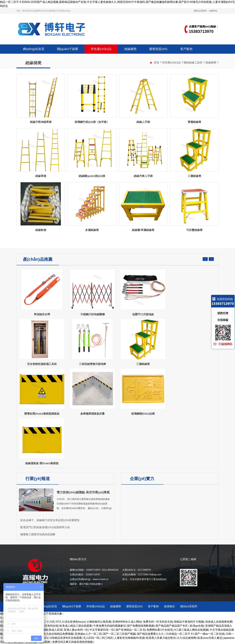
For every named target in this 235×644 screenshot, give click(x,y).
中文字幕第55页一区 (102, 630)
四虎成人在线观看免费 (219, 622)
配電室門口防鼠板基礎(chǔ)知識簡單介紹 (45, 527)
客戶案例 (186, 49)
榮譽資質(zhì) (158, 49)
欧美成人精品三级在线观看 (76, 626)
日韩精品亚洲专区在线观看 (66, 638)
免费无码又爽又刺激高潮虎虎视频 (73, 642)
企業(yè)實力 (142, 479)
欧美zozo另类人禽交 (210, 638)
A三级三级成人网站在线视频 (191, 630)
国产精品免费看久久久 (151, 634)
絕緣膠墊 (130, 49)
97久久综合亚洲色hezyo (71, 622)
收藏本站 (213, 11)
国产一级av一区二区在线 (209, 634)
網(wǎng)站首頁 (34, 49)
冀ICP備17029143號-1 (91, 584)
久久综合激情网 (186, 638)
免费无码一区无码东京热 (158, 622)
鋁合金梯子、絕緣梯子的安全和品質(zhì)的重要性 (50, 520)
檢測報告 (29, 58)
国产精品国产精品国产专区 (172, 626)
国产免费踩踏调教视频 (140, 626)
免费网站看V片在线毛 (160, 630)
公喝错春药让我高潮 (99, 622)
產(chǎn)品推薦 (38, 259)
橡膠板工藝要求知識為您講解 (38, 534)
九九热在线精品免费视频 (58, 634)
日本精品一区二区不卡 (180, 634)
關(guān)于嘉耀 (68, 49)
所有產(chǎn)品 (101, 49)
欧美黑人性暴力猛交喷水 (161, 638)
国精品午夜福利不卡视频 (189, 622)
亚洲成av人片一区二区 (88, 634)
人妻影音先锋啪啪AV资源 (129, 638)
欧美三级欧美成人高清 (49, 630)
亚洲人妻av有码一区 (76, 630)
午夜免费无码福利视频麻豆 (109, 626)
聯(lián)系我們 (200, 11)
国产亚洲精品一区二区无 (130, 630)
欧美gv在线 (197, 626)
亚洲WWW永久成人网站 (127, 622)
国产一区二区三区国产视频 (119, 634)
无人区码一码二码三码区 (98, 638)
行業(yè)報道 (38, 479)
